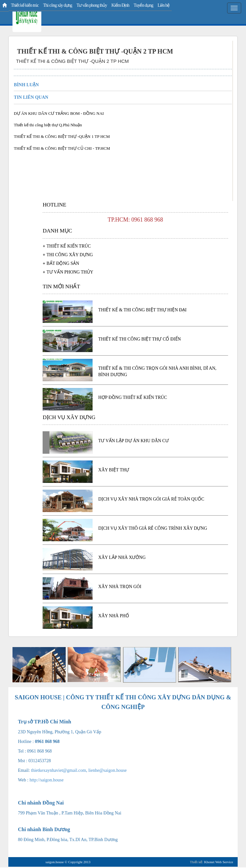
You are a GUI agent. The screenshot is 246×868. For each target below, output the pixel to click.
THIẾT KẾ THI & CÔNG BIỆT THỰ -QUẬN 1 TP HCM (62, 136)
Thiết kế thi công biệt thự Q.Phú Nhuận (48, 125)
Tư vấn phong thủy (92, 5)
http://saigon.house (46, 780)
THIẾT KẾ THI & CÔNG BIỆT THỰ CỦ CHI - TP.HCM (62, 148)
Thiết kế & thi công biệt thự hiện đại (143, 310)
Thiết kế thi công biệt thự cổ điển (140, 339)
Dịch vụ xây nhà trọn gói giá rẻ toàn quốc (151, 499)
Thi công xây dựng (58, 5)
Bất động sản (63, 263)
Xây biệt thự (114, 470)
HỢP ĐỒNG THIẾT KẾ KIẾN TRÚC (133, 397)
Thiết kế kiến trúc (25, 5)
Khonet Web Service (219, 862)
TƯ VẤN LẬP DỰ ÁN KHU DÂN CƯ (134, 441)
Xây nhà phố (114, 616)
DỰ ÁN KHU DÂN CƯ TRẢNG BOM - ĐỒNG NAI (59, 113)
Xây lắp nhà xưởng (122, 557)
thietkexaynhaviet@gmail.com (59, 770)
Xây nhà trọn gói (120, 587)
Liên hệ (164, 5)
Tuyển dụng (143, 5)
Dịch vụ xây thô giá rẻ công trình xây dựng (153, 528)
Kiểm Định (120, 5)
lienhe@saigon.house (108, 770)
